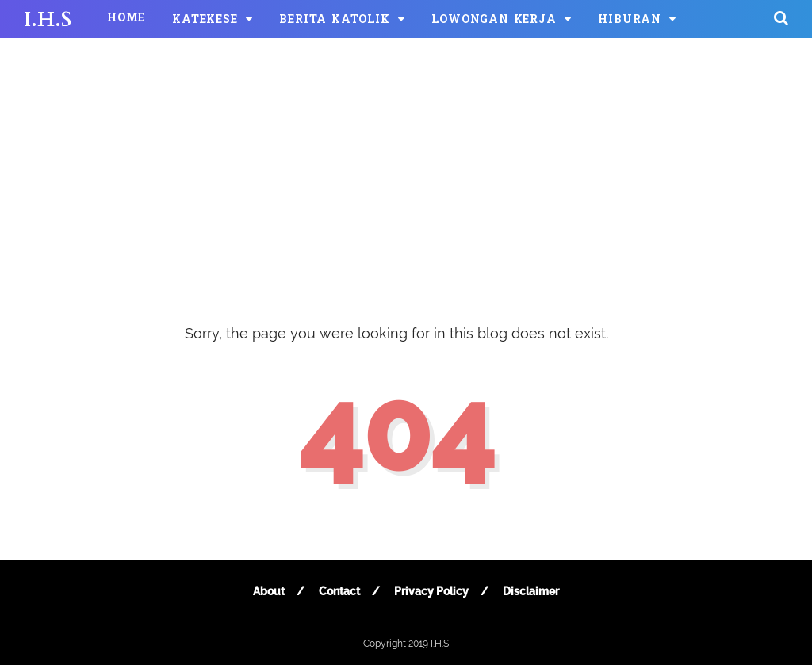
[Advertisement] (406, 166)
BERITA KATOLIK (334, 20)
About (269, 591)
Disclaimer (531, 591)
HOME (126, 19)
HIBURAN (630, 20)
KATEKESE (205, 20)
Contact (339, 591)
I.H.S (48, 20)
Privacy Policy (431, 591)
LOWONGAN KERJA (494, 20)
